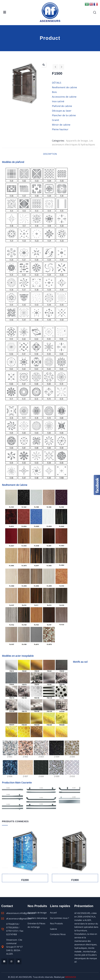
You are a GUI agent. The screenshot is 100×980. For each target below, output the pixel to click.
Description (50, 154)
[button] (44, 65)
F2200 (25, 880)
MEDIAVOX (71, 977)
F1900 (75, 880)
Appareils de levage (77, 141)
